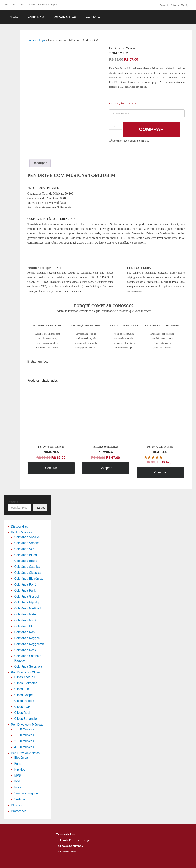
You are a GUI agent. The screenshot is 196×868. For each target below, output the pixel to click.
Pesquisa (13, 502)
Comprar (151, 129)
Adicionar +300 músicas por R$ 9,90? (130, 141)
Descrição (40, 163)
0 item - (181, 5)
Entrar (163, 5)
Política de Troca (66, 852)
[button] (154, 457)
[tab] (40, 163)
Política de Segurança (69, 846)
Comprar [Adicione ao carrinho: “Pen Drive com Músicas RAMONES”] (51, 468)
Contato (93, 17)
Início (13, 17)
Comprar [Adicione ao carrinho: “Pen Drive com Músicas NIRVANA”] (106, 468)
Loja (6, 5)
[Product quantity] (116, 126)
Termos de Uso (65, 834)
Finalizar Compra (48, 5)
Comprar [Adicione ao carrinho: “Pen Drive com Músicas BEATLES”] (160, 472)
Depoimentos (65, 17)
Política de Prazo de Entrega (73, 840)
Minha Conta (18, 5)
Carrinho (31, 5)
